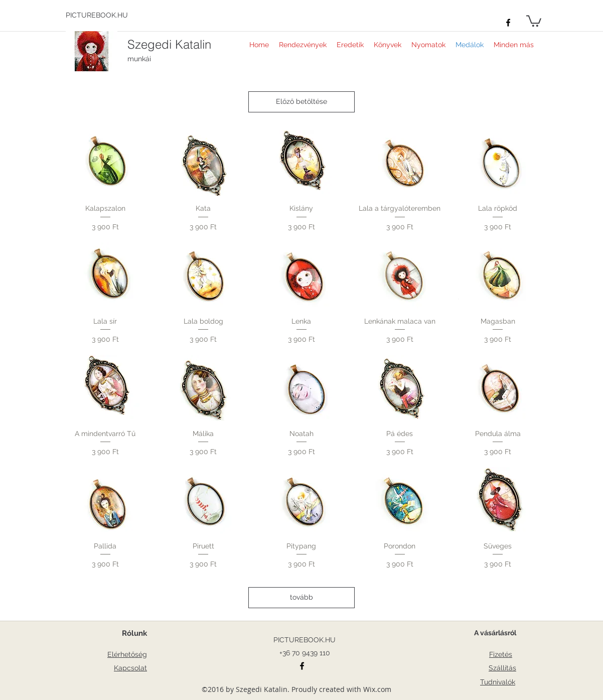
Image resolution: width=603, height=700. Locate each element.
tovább (301, 597)
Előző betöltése (301, 101)
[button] (534, 20)
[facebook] (508, 23)
